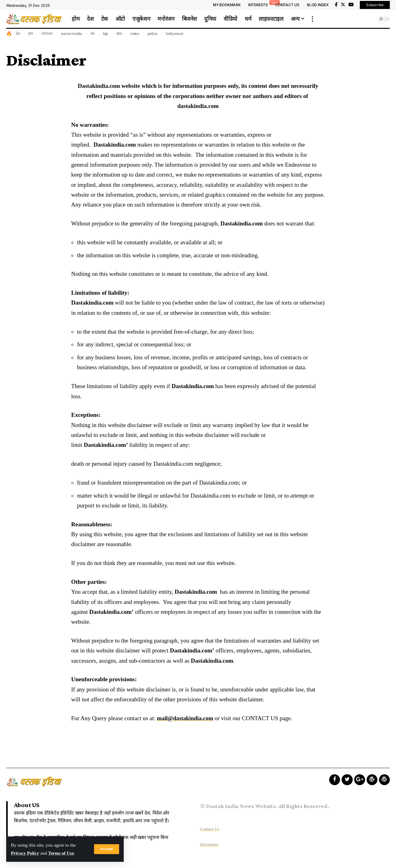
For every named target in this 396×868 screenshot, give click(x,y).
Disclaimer (209, 844)
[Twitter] (343, 5)
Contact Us (210, 829)
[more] (312, 19)
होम (31, 34)
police (153, 34)
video (135, 34)
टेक (93, 34)
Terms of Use (62, 853)
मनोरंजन (47, 34)
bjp (105, 34)
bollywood (174, 34)
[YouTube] (351, 5)
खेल (119, 34)
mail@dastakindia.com (186, 718)
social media (71, 34)
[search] (370, 19)
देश (18, 34)
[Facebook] (336, 5)
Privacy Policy (25, 853)
